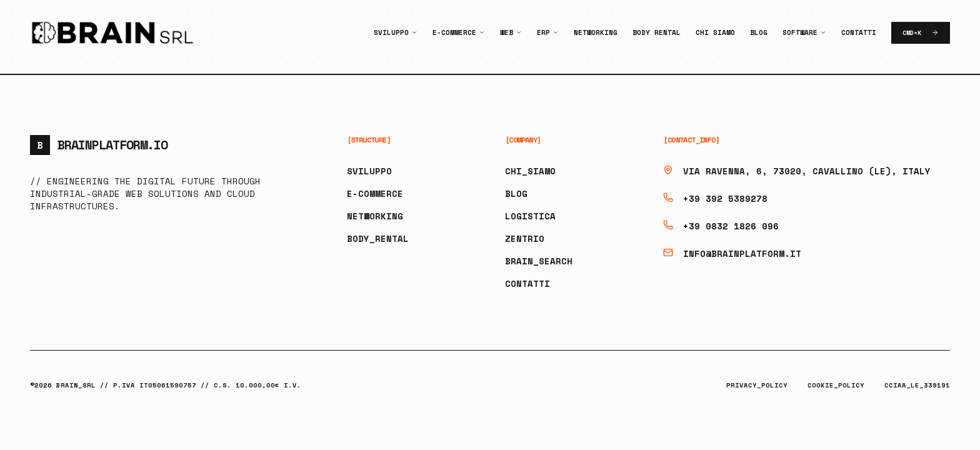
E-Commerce (454, 32)
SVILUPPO (369, 171)
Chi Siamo (715, 32)
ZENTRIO (525, 238)
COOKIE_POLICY (836, 385)
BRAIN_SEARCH (539, 261)
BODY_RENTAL (378, 238)
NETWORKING (375, 216)
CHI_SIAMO (530, 171)
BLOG (516, 193)
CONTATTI (527, 283)
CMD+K (921, 33)
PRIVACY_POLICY (757, 385)
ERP (543, 32)
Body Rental (657, 32)
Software (800, 32)
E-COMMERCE (375, 193)
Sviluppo (391, 32)
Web (507, 32)
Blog (759, 32)
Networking (596, 32)
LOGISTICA (530, 216)
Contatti (859, 32)
